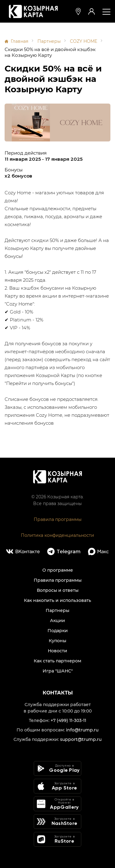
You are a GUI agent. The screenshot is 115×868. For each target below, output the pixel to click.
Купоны (57, 641)
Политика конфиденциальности (57, 535)
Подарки (58, 631)
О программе (58, 570)
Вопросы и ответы (58, 590)
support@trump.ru (81, 739)
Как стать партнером (57, 661)
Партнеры (49, 41)
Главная (19, 41)
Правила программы (58, 519)
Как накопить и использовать (57, 600)
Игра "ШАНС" (58, 671)
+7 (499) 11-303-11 (68, 720)
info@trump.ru (82, 730)
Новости (57, 651)
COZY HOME (84, 41)
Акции (57, 621)
